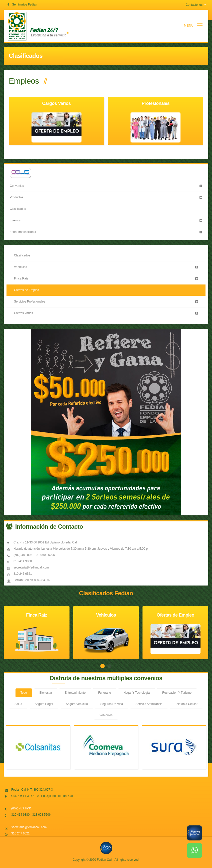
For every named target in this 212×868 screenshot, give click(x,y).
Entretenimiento (75, 693)
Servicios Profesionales (30, 302)
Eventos (15, 220)
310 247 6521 (20, 833)
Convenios (17, 186)
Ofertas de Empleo (26, 290)
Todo (24, 693)
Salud (18, 704)
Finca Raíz (21, 278)
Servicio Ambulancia (149, 704)
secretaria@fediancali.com (29, 827)
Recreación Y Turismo (177, 693)
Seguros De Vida (112, 704)
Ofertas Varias (23, 313)
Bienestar (46, 693)
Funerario (105, 693)
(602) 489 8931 (21, 808)
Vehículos (20, 267)
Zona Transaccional (23, 232)
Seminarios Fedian (24, 5)
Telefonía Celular (186, 704)
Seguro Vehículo (77, 704)
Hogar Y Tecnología (137, 693)
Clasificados (18, 209)
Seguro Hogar (44, 704)
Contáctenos (196, 5)
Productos (16, 197)
